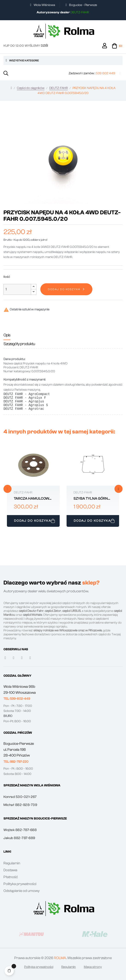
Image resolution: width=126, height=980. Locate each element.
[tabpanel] (33, 490)
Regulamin (12, 867)
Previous (7, 492)
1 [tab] (61, 535)
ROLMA (60, 961)
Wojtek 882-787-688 (20, 833)
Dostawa (10, 874)
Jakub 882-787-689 (19, 841)
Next (119, 492)
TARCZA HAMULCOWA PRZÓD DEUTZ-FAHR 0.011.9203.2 (33, 502)
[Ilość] (17, 289)
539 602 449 (105, 73)
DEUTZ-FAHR (23, 496)
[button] (17, 702)
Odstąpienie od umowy (22, 894)
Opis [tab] (7, 335)
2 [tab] (65, 535)
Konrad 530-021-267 (20, 800)
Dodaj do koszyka (64, 289)
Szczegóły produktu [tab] (19, 344)
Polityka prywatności (20, 887)
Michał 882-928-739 (20, 808)
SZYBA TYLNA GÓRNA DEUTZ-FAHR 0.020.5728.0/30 (92, 502)
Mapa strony (93, 970)
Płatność (11, 880)
